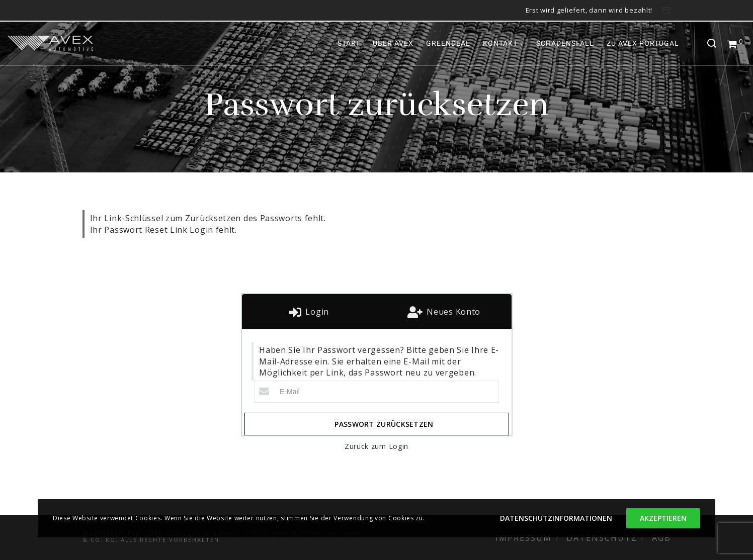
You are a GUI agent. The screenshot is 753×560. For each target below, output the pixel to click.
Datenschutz (602, 538)
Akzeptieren (663, 518)
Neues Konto (452, 312)
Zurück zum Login (376, 446)
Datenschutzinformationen (556, 518)
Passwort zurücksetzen (384, 424)
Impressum (524, 538)
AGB (661, 538)
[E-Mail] (376, 392)
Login (316, 312)
